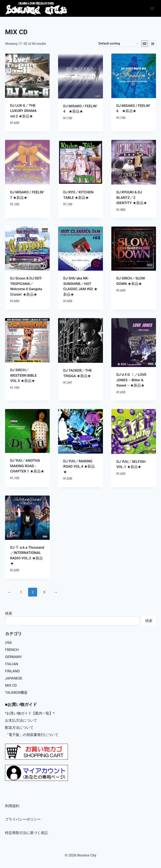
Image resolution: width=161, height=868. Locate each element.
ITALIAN (12, 664)
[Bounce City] (37, 9)
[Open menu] (152, 8)
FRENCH (12, 650)
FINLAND (12, 671)
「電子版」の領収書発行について (32, 735)
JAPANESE (14, 678)
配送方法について (19, 728)
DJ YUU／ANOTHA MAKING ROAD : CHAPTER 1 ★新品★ (27, 466)
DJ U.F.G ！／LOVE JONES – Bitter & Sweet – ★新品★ (131, 380)
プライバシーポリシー (23, 819)
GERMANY (13, 657)
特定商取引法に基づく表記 (26, 833)
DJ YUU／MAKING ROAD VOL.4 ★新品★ (79, 466)
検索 (9, 613)
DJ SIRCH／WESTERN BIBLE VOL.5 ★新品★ (24, 375)
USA (8, 642)
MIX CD (11, 685)
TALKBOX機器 (16, 692)
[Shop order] (118, 44)
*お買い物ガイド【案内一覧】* (30, 713)
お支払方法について (21, 720)
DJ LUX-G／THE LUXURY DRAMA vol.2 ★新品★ (23, 111)
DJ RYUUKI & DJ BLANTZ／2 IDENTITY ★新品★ (132, 197)
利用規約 (12, 806)
